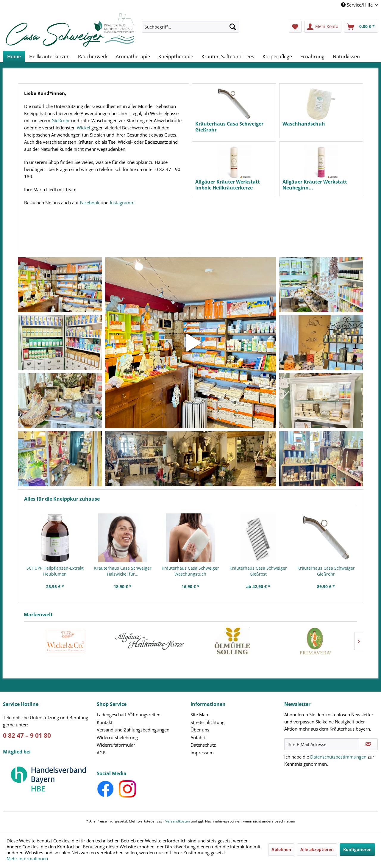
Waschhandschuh (304, 124)
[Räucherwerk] (93, 57)
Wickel (83, 128)
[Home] (14, 57)
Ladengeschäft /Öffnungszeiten (129, 715)
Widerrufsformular (116, 745)
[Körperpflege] (277, 57)
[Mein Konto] (323, 27)
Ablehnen (281, 849)
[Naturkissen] (346, 57)
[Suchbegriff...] (190, 27)
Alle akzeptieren (317, 849)
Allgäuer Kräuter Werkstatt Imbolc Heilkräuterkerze (228, 185)
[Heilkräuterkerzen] (49, 57)
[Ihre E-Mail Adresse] (322, 744)
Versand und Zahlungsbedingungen (133, 730)
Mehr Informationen (27, 858)
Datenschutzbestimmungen (338, 757)
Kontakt (105, 722)
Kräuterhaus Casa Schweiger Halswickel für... (123, 571)
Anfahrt (198, 737)
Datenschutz (203, 745)
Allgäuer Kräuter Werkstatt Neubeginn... (315, 185)
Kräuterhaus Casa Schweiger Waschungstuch (190, 571)
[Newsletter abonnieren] (368, 744)
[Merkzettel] (295, 27)
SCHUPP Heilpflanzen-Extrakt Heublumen (55, 571)
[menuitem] (190, 30)
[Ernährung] (312, 57)
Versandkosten (178, 821)
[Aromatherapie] (133, 57)
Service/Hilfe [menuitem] (357, 5)
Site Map (199, 715)
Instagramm (122, 203)
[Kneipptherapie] (176, 57)
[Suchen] (233, 27)
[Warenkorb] (361, 27)
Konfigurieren (357, 849)
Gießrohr (61, 120)
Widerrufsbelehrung (117, 737)
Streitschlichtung (207, 722)
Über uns (200, 730)
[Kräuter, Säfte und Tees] (228, 57)
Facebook (90, 203)
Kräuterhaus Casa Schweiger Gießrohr (326, 571)
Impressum (202, 753)
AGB (101, 753)
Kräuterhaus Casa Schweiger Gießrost (258, 571)
